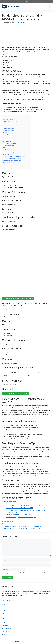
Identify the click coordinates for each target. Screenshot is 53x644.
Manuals (6, 522)
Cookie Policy (6, 625)
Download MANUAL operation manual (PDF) (15, 394)
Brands (4, 608)
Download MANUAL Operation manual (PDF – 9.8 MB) (18, 299)
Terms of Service (7, 628)
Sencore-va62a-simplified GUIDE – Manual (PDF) (19, 515)
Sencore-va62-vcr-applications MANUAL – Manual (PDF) (21, 517)
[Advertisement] (26, 34)
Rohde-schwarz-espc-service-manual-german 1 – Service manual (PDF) (23, 528)
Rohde (11, 522)
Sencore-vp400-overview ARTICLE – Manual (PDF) (20, 508)
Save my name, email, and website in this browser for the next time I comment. (24, 573)
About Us (5, 613)
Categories (5, 611)
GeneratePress (34, 642)
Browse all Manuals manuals (10, 502)
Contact (4, 605)
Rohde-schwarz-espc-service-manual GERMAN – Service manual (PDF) (23, 526)
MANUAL (7, 524)
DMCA (4, 634)
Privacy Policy (6, 631)
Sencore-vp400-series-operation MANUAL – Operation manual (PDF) (24, 506)
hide (11, 117)
